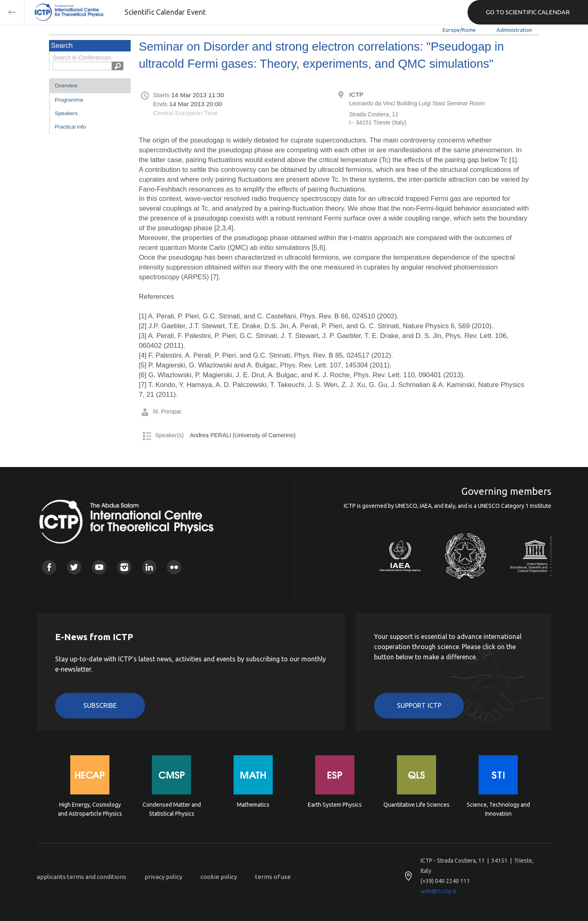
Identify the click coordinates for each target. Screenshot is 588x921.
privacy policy (163, 877)
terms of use (273, 877)
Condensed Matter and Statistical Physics (172, 809)
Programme (69, 100)
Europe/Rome (459, 30)
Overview (66, 86)
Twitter (74, 567)
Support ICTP (419, 705)
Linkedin (149, 567)
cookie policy (219, 877)
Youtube (99, 567)
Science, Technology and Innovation (498, 809)
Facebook (49, 567)
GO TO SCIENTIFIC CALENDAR (528, 12)
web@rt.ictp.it (438, 891)
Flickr (174, 567)
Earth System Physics (335, 805)
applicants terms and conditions (81, 877)
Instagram (124, 567)
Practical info (70, 127)
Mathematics (253, 805)
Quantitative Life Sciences (416, 805)
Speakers (66, 113)
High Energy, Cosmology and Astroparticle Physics (90, 809)
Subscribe (100, 705)
